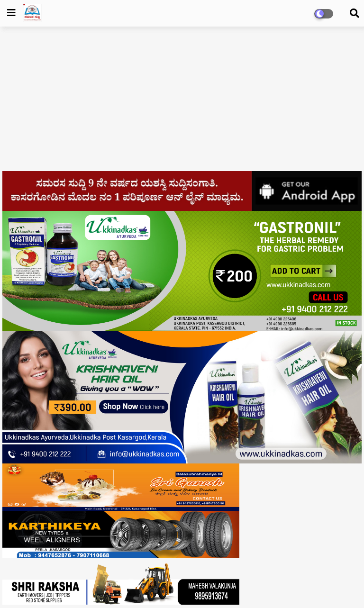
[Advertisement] (182, 102)
